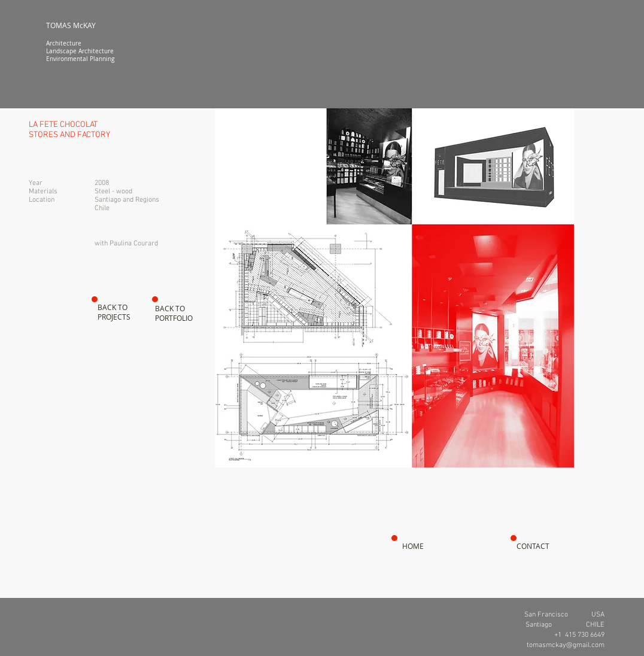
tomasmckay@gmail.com (566, 645)
